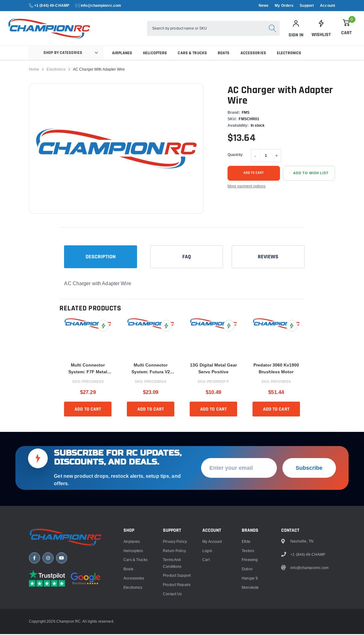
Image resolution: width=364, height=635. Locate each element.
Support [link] (307, 6)
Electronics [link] (289, 54)
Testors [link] (248, 611)
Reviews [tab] (268, 258)
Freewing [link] (250, 620)
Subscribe (309, 528)
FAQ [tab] (187, 258)
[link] (321, 29)
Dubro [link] (247, 630)
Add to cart (254, 174)
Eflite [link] (246, 602)
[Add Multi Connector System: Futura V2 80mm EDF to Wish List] (166, 327)
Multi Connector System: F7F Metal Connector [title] (88, 370)
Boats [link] (224, 54)
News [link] (264, 6)
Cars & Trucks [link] (192, 54)
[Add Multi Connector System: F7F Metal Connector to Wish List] (103, 327)
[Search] (272, 29)
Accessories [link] (253, 54)
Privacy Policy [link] (175, 602)
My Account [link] (212, 602)
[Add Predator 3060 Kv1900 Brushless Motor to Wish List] (292, 327)
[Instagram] (48, 619)
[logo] (51, 29)
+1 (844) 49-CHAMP (52, 5)
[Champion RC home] (66, 598)
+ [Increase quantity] (277, 157)
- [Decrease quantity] (255, 157)
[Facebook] (34, 619)
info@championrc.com (101, 5)
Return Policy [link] (174, 611)
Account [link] (328, 6)
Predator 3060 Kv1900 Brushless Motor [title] (276, 370)
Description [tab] (101, 258)
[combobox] (206, 29)
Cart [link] (206, 620)
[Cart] (346, 28)
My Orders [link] (284, 6)
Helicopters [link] (155, 54)
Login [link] (207, 611)
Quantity (235, 156)
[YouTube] (62, 619)
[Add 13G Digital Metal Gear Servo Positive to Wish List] (229, 327)
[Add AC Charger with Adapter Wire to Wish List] (309, 174)
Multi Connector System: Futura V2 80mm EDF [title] (151, 370)
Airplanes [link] (122, 54)
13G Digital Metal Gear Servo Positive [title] (213, 370)
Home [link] (34, 70)
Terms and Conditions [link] (172, 623)
